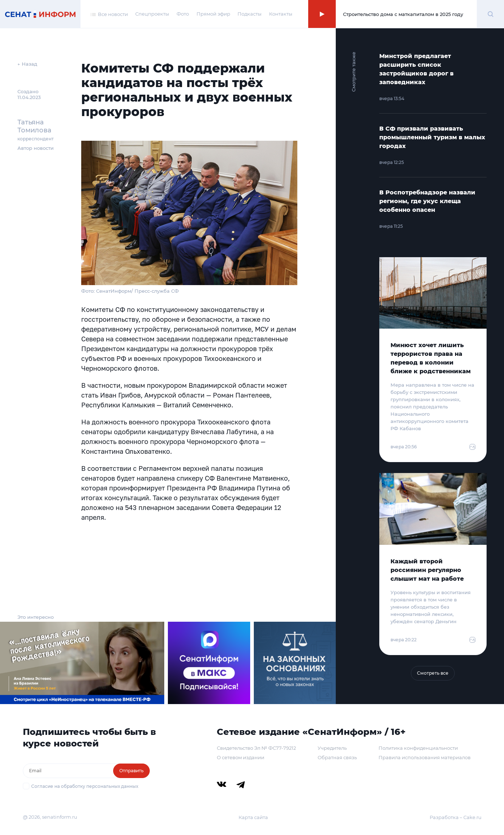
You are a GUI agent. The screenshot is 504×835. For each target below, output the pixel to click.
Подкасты (249, 14)
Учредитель (332, 748)
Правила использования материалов (425, 757)
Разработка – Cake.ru (456, 817)
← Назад (27, 64)
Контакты (281, 14)
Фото (183, 14)
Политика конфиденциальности (418, 748)
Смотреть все (433, 673)
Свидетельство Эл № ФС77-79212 (256, 748)
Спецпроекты (152, 14)
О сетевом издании (241, 757)
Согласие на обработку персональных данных (85, 786)
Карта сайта (253, 817)
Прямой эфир (213, 14)
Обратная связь (337, 757)
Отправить (131, 771)
